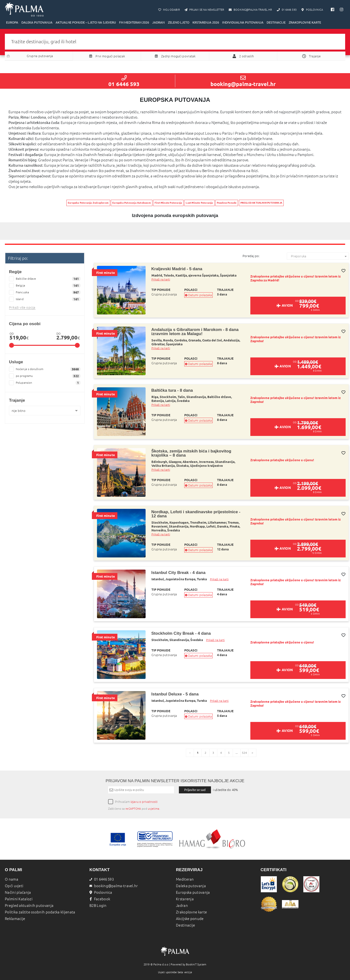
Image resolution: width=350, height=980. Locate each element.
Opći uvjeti (14, 886)
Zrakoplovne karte (191, 912)
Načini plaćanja (18, 892)
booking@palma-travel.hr (243, 81)
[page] (252, 753)
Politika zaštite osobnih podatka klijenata (40, 912)
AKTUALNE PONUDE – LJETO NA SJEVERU (86, 22)
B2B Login (98, 906)
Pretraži (175, 67)
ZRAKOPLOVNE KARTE (305, 22)
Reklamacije (15, 919)
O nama (12, 879)
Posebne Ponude (227, 203)
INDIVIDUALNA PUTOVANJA (243, 22)
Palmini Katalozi (19, 899)
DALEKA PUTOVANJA (37, 22)
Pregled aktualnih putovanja (29, 906)
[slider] (11, 345)
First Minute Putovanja (168, 203)
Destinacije (185, 925)
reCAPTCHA (133, 809)
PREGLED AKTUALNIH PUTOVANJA (261, 203)
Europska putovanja (193, 892)
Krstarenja (185, 899)
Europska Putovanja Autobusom (132, 203)
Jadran (182, 906)
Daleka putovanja (191, 886)
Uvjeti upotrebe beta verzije (175, 972)
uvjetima (154, 809)
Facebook (100, 899)
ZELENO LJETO (179, 22)
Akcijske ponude (190, 919)
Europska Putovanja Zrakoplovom (88, 203)
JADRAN (158, 22)
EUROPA (12, 22)
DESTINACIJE (276, 22)
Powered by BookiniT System (188, 964)
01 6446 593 (124, 81)
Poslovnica (101, 892)
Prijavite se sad (195, 790)
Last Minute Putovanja (199, 203)
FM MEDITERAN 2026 (134, 22)
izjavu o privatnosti (144, 802)
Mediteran (185, 879)
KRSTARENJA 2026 (206, 22)
